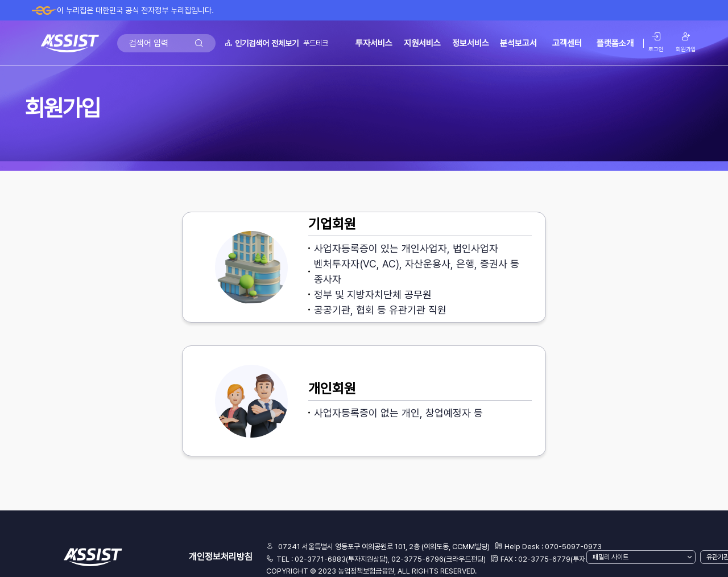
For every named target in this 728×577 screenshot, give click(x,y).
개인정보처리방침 (221, 557)
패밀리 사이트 (611, 557)
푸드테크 (316, 43)
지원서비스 (422, 43)
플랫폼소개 (615, 43)
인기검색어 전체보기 (262, 43)
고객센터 (567, 43)
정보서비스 (471, 43)
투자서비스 (374, 43)
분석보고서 (518, 43)
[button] (364, 267)
